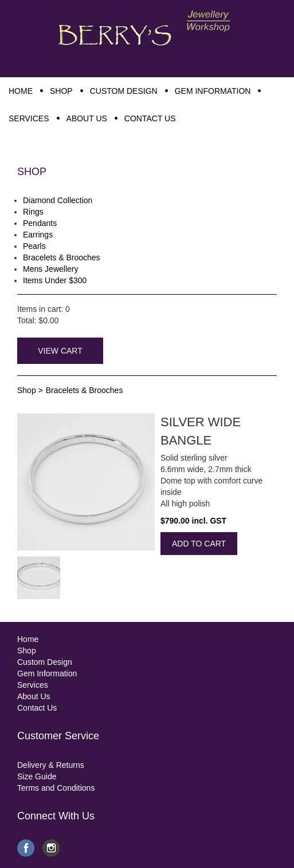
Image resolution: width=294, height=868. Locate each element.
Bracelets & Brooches (85, 390)
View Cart (60, 351)
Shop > (30, 390)
